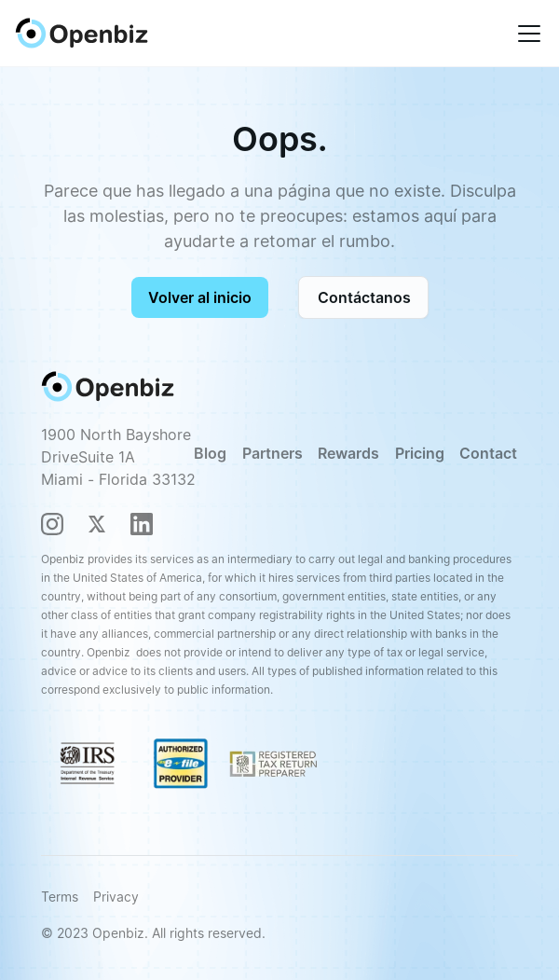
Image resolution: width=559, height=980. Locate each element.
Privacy (116, 897)
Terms (60, 897)
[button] (525, 34)
